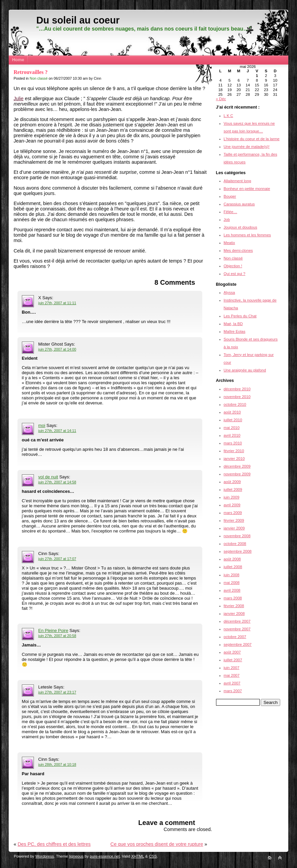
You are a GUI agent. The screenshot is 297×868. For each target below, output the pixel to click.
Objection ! (233, 266)
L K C (228, 116)
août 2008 (232, 559)
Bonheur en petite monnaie (247, 189)
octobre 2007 (235, 637)
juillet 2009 (233, 489)
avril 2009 (232, 505)
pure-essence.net (105, 856)
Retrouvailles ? (30, 72)
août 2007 (232, 652)
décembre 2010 (237, 389)
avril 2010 (232, 435)
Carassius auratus (239, 204)
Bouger (230, 196)
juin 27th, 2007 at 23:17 (57, 692)
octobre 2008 (235, 544)
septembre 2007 (238, 644)
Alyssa (229, 292)
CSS (153, 856)
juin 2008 (232, 575)
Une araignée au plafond (245, 370)
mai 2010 (232, 428)
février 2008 (234, 606)
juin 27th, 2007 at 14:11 (57, 431)
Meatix (229, 243)
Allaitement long (238, 181)
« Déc (221, 99)
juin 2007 (232, 668)
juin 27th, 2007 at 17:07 (57, 559)
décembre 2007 (237, 621)
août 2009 (232, 482)
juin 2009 (232, 497)
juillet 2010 (233, 420)
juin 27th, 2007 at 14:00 (57, 349)
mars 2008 (233, 598)
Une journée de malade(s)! (247, 147)
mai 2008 (232, 583)
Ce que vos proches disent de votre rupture (157, 844)
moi (42, 425)
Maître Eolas (235, 331)
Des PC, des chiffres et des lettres (54, 844)
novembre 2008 (237, 536)
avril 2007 (232, 683)
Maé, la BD (233, 324)
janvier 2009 (234, 528)
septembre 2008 (238, 551)
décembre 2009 (237, 466)
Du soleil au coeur (78, 20)
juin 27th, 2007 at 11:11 (57, 303)
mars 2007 (233, 691)
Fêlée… (230, 212)
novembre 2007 (237, 629)
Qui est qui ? (235, 274)
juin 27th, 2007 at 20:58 (57, 636)
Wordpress (45, 856)
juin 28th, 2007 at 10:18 (57, 764)
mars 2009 (233, 513)
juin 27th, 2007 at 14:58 (57, 482)
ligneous (76, 856)
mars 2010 (233, 443)
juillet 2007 (233, 660)
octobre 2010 (235, 404)
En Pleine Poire (53, 630)
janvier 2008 (234, 614)
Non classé (38, 78)
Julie (18, 98)
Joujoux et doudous (241, 227)
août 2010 (232, 412)
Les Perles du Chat (240, 316)
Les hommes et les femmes (247, 235)
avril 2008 (232, 590)
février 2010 (234, 451)
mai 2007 (232, 675)
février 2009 (234, 520)
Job (227, 220)
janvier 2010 (234, 459)
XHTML (138, 856)
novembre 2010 (237, 397)
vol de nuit (48, 477)
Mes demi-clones (238, 250)
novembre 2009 (237, 474)
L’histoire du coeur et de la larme (252, 139)
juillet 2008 (233, 567)
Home (18, 60)
